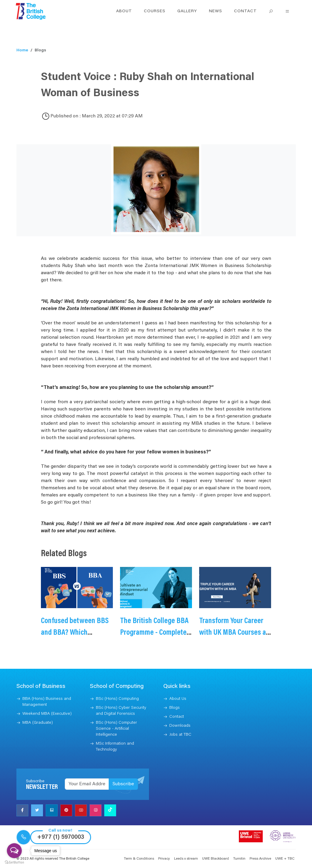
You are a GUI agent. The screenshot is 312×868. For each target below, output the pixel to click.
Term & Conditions (139, 859)
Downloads (180, 726)
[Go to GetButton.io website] (14, 862)
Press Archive (260, 859)
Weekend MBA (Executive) (47, 714)
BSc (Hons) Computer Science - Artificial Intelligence (116, 729)
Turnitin (239, 859)
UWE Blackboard (216, 859)
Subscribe (123, 784)
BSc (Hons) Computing (117, 699)
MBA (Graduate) (38, 723)
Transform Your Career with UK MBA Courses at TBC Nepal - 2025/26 (234, 633)
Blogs (175, 708)
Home (22, 50)
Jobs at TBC (180, 735)
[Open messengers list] (14, 851)
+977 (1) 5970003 (61, 837)
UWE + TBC (285, 859)
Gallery (187, 11)
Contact (245, 11)
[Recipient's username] (87, 784)
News (216, 11)
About (124, 11)
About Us (178, 699)
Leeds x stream (186, 859)
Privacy (164, 859)
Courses (155, 11)
